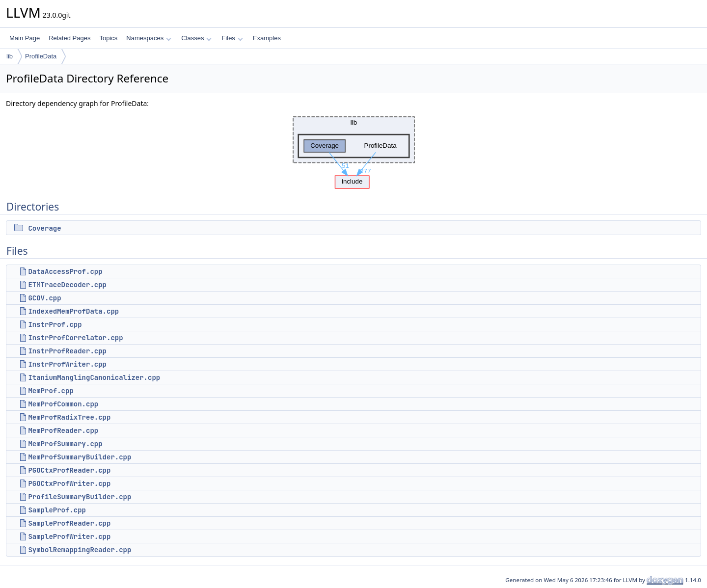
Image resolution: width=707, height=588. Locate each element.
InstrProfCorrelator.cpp (75, 338)
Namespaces (149, 38)
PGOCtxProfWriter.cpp (69, 483)
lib (10, 56)
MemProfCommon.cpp (63, 404)
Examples (267, 38)
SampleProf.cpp (57, 510)
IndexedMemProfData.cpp (73, 311)
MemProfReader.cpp (63, 430)
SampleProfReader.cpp (69, 523)
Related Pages (69, 38)
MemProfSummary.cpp (65, 444)
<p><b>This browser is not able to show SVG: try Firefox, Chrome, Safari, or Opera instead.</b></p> (354, 150)
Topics (108, 38)
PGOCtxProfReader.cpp (69, 470)
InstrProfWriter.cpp (67, 364)
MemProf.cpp (51, 391)
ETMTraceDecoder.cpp (67, 285)
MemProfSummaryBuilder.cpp (80, 457)
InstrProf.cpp (55, 324)
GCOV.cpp (44, 298)
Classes (196, 38)
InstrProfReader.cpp (67, 351)
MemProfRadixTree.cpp (69, 417)
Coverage (44, 228)
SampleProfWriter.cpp (69, 536)
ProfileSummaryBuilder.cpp (80, 497)
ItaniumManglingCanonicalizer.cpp (94, 377)
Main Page (25, 38)
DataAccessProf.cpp (65, 271)
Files (232, 38)
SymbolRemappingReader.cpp (80, 550)
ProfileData (41, 56)
